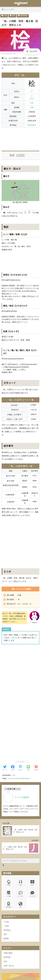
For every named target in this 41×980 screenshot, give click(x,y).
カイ (32, 91)
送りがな (32, 832)
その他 (6, 860)
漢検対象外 (24, 15)
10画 (5, 15)
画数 (20, 821)
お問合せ (14, 638)
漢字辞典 (7, 895)
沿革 (5, 899)
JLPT (20, 843)
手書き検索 (8, 891)
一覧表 (6, 864)
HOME (20, 972)
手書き (9, 821)
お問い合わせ (9, 904)
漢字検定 (9, 843)
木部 (13, 15)
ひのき (32, 99)
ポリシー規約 (20, 975)
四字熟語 (7, 868)
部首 (32, 821)
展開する (21, 155)
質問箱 (6, 876)
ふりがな (20, 832)
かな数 (9, 832)
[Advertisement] (20, 138)
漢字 (5, 872)
